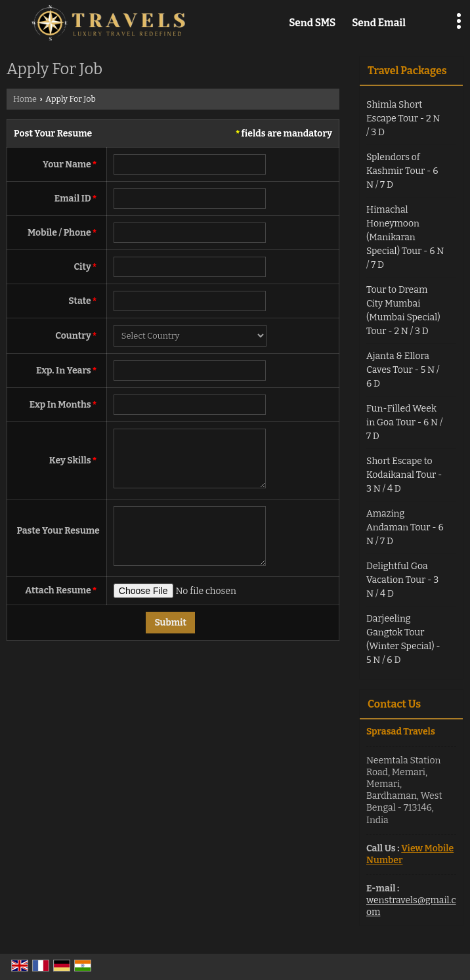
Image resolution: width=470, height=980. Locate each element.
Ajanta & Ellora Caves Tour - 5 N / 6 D (403, 370)
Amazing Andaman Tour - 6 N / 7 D (405, 527)
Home (25, 99)
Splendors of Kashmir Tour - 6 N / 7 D (402, 171)
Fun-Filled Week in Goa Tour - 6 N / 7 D (404, 422)
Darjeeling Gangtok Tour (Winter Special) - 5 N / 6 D (403, 639)
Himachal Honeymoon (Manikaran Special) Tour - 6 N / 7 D (405, 237)
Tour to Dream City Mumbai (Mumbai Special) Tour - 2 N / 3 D (403, 310)
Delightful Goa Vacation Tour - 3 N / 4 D (402, 580)
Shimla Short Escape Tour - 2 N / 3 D (403, 118)
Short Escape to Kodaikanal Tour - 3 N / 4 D (404, 475)
